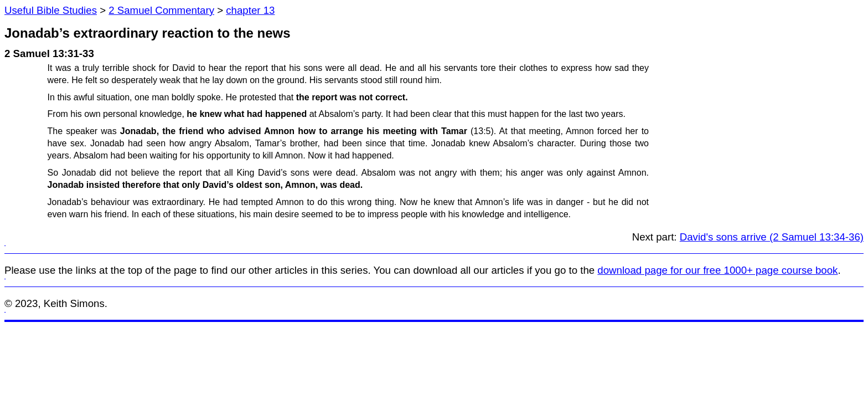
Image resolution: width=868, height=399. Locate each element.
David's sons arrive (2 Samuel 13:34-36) (772, 237)
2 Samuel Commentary (161, 10)
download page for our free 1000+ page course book (717, 270)
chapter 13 (250, 10)
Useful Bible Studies (51, 10)
